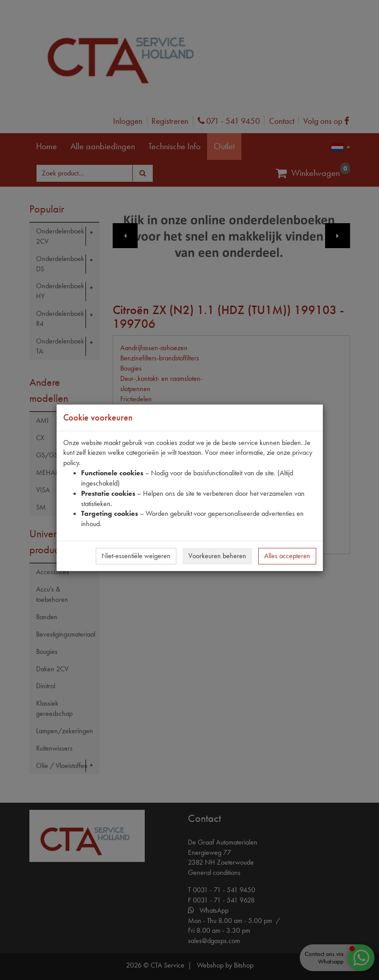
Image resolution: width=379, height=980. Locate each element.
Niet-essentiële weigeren (136, 556)
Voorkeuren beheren (217, 556)
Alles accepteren (287, 556)
